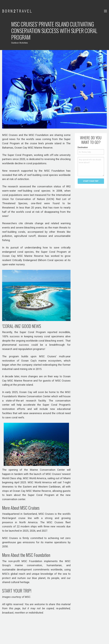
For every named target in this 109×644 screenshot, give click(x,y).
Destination (83, 147)
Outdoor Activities (20, 43)
